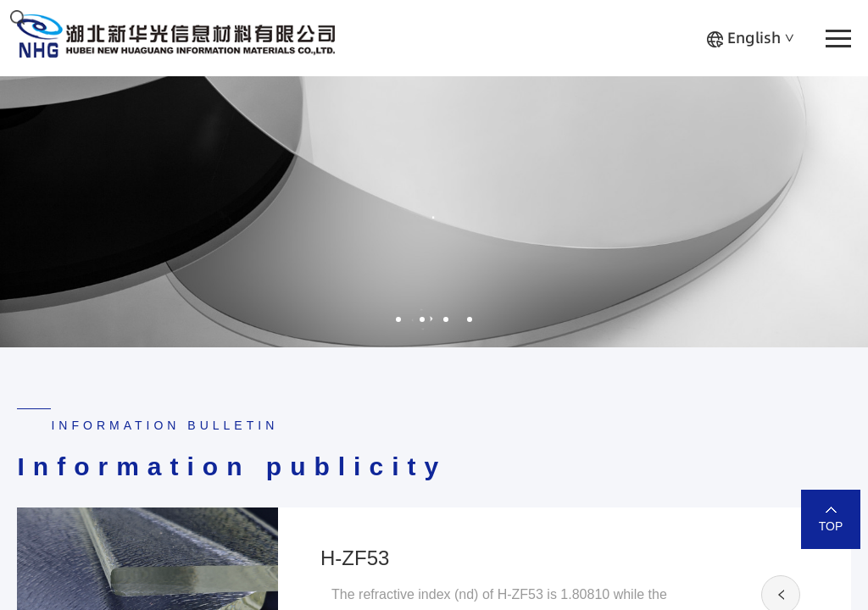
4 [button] (470, 319)
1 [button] (398, 319)
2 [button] (422, 319)
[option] (434, 212)
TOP (831, 526)
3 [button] (446, 319)
